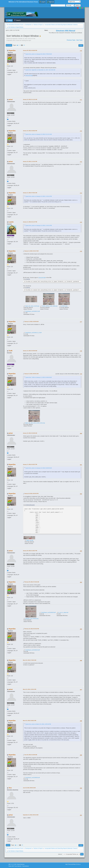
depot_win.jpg (29, 540)
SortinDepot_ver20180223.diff (32, 650)
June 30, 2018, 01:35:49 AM (31, 755)
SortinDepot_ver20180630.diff (32, 778)
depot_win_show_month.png (31, 306)
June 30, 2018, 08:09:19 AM (29, 788)
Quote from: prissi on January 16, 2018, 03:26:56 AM (39, 468)
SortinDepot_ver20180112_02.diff (32, 333)
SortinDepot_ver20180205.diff (47, 613)
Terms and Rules (72, 864)
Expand (32, 505)
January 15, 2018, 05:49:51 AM (31, 374)
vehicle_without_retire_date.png (49, 306)
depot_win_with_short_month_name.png (34, 423)
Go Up (8, 845)
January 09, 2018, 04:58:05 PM (30, 50)
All (24, 45)
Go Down (9, 45)
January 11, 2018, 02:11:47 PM (30, 222)
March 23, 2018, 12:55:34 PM (30, 689)
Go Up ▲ (79, 864)
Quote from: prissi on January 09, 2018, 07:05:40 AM (39, 54)
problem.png (63, 306)
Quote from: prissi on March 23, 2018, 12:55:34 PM (38, 724)
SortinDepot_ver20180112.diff (32, 311)
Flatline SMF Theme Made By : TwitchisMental (19, 866)
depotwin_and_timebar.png (31, 619)
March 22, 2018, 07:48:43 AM (30, 660)
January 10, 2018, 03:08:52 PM (30, 131)
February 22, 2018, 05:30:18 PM (32, 629)
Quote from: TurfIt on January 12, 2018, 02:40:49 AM (39, 377)
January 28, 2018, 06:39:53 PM (31, 494)
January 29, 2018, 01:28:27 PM (30, 551)
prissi (11, 99)
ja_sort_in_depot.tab (63, 613)
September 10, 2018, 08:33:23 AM (31, 815)
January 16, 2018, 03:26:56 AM (30, 433)
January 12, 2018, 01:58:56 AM (31, 322)
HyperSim (12, 50)
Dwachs (75, 25)
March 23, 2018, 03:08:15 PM (30, 721)
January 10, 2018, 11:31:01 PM (30, 161)
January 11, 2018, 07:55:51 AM (30, 193)
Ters (10, 788)
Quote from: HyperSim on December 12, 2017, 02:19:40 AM (40, 70)
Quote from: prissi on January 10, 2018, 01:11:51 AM (39, 134)
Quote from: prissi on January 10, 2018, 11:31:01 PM (39, 196)
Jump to (60, 854)
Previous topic (71, 40)
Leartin (11, 222)
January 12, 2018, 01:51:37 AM (31, 251)
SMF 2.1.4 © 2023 (12, 864)
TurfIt (11, 351)
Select (28, 279)
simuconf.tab (29, 75)
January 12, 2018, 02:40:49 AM (30, 351)
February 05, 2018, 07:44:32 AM (32, 582)
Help (66, 864)
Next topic (80, 40)
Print (81, 45)
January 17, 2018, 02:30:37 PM (30, 464)
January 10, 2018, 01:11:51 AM (30, 99)
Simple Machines (21, 864)
